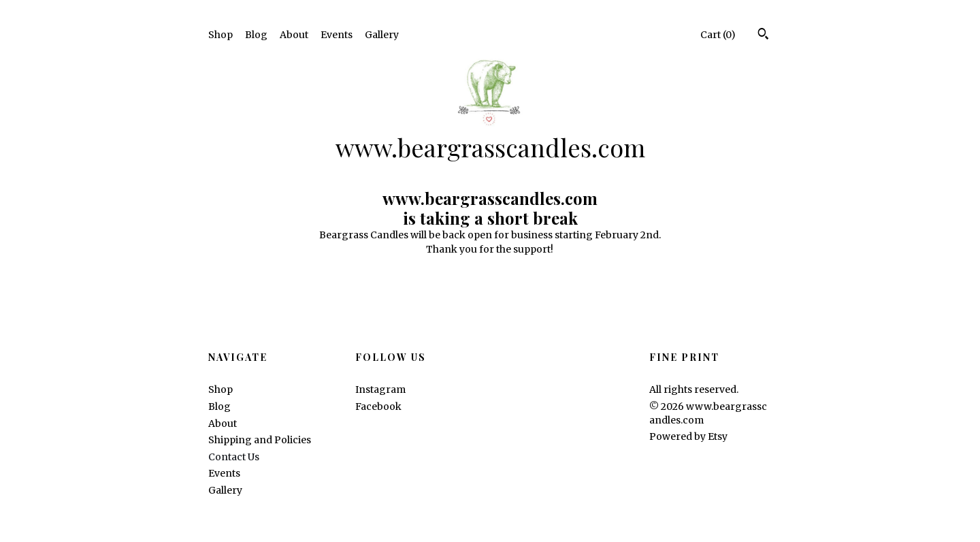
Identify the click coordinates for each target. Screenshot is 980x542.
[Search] (763, 35)
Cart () (718, 35)
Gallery (382, 35)
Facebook (378, 406)
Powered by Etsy (688, 436)
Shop (220, 35)
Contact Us (234, 457)
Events (337, 35)
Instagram (380, 389)
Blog (256, 35)
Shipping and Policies (260, 440)
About (294, 35)
